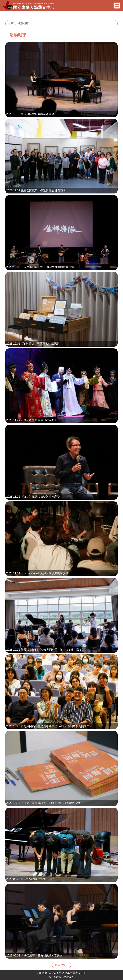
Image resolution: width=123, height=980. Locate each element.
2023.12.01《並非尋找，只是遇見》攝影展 (33, 344)
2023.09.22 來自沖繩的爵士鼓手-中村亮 (31, 879)
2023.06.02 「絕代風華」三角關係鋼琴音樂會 (34, 956)
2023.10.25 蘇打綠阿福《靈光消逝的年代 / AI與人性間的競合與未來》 (49, 726)
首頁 (11, 24)
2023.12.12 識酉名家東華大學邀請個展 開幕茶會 (36, 190)
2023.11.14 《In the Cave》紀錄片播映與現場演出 (37, 573)
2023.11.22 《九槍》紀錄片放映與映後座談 (33, 497)
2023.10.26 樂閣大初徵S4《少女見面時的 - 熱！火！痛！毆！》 (45, 650)
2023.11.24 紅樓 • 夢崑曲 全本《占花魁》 (32, 420)
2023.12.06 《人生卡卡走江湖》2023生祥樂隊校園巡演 (40, 267)
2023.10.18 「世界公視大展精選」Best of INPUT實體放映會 (43, 803)
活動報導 (23, 24)
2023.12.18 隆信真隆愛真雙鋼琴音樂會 (30, 114)
